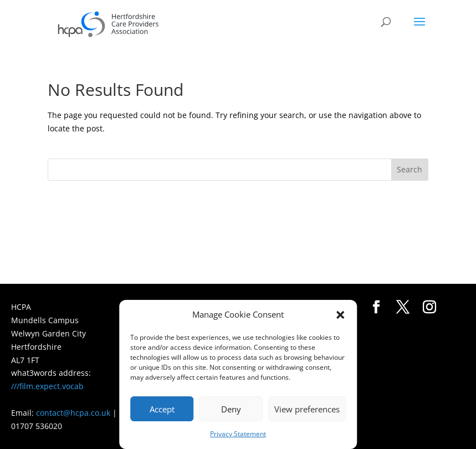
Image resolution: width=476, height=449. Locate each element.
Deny (231, 409)
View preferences (307, 409)
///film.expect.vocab (47, 386)
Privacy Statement (238, 434)
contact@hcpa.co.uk (73, 413)
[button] (340, 315)
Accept (162, 409)
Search (410, 169)
